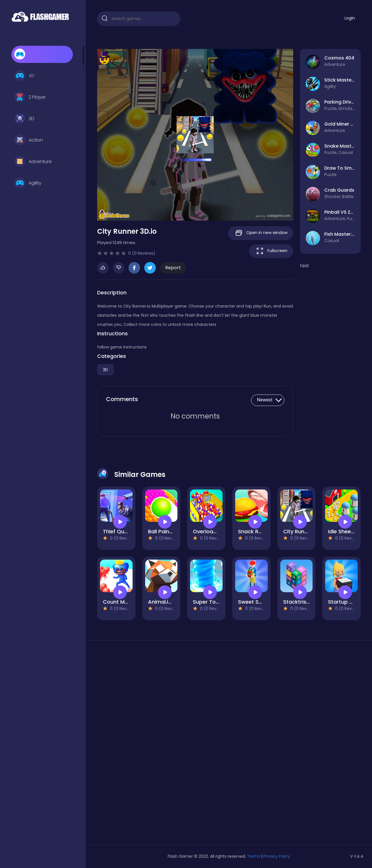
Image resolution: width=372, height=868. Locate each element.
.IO (24, 76)
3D (24, 119)
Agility (28, 183)
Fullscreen (271, 251)
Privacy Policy (277, 856)
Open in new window (261, 233)
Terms (254, 856)
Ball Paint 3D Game (172, 531)
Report (173, 268)
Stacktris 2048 (302, 602)
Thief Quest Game (126, 531)
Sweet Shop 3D (257, 602)
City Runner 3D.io (305, 531)
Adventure (33, 162)
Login (350, 18)
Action (29, 140)
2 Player (30, 97)
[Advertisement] (139, 745)
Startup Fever (345, 602)
